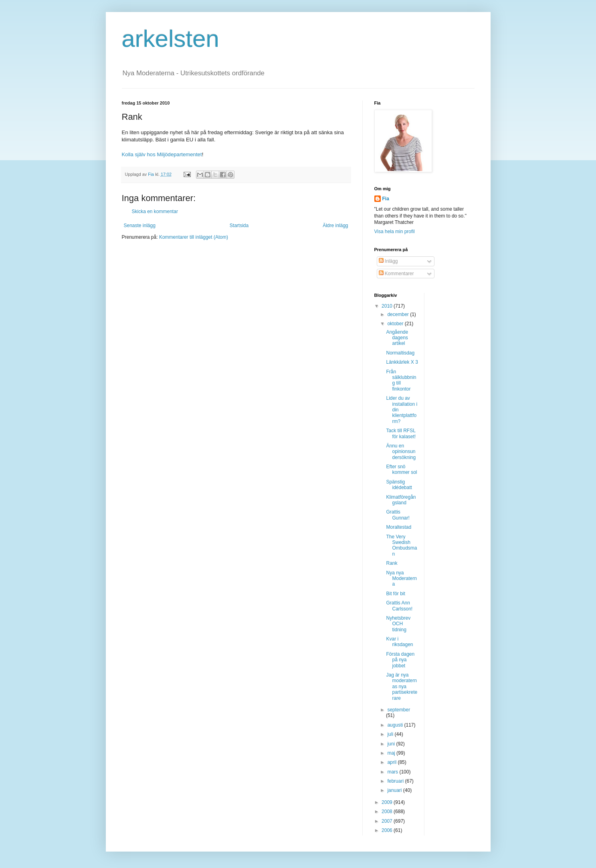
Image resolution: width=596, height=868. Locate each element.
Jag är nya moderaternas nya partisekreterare (402, 687)
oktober (396, 324)
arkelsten (171, 39)
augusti (396, 725)
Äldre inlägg (335, 226)
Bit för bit (395, 594)
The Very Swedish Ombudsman (401, 545)
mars (393, 772)
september (399, 710)
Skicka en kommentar (155, 211)
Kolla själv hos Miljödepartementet (162, 154)
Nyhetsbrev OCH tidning (398, 624)
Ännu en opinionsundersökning (401, 452)
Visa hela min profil (395, 232)
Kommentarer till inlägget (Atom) (194, 237)
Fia (386, 199)
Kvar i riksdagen (399, 642)
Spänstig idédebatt (399, 485)
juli (391, 734)
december (399, 314)
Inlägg (388, 261)
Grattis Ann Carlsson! (399, 606)
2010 (388, 306)
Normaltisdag (400, 353)
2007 (388, 821)
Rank (392, 563)
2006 (388, 830)
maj (392, 753)
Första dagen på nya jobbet (400, 660)
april (392, 762)
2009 (388, 802)
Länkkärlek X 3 (402, 362)
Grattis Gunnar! (398, 515)
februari (396, 781)
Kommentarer (396, 274)
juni (392, 744)
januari (395, 790)
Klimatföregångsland (401, 500)
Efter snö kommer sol (401, 469)
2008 (388, 812)
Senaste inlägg (140, 226)
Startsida (239, 226)
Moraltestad (399, 527)
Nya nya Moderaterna (401, 579)
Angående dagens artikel (397, 338)
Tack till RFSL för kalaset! (401, 433)
